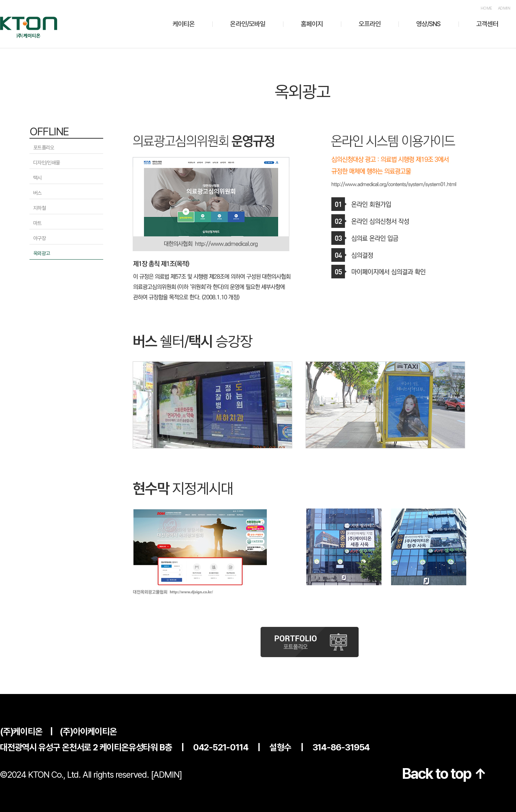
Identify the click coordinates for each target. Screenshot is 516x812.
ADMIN (504, 8)
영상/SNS (428, 24)
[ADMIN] (167, 775)
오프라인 (370, 24)
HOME (486, 8)
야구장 (39, 238)
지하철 (39, 208)
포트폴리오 (44, 148)
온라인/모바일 (248, 24)
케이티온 (184, 24)
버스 (37, 193)
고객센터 (487, 24)
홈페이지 (312, 24)
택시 (37, 178)
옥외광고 (41, 253)
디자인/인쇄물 (46, 163)
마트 (37, 223)
